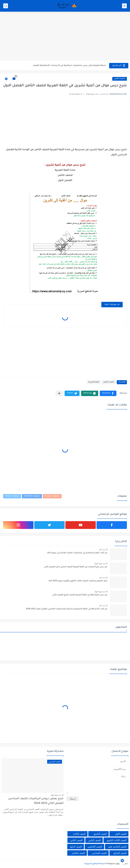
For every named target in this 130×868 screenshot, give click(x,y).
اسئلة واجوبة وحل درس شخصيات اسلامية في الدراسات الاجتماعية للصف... (69, 65)
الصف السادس (99, 853)
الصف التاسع (100, 834)
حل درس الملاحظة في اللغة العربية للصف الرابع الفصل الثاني (80, 595)
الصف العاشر (78, 853)
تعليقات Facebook (32, 496)
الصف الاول (121, 834)
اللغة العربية (94, 382)
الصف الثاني (76, 840)
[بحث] (6, 6)
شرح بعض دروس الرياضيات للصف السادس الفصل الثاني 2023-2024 (36, 801)
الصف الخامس (95, 847)
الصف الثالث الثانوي (116, 840)
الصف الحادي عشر (117, 847)
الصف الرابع (76, 847)
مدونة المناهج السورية (95, 864)
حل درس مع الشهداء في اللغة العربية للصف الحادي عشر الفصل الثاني (76, 567)
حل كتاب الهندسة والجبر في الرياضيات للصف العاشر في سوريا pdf (77, 553)
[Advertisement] (65, 37)
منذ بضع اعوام (100, 564)
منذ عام (102, 549)
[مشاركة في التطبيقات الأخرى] (59, 393)
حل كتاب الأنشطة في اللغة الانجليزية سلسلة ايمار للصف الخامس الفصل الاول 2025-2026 (67, 609)
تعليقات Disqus (12, 496)
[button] (108, 393)
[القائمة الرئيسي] (124, 6)
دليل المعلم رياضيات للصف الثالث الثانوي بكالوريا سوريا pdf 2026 (78, 581)
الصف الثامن (120, 79)
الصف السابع (120, 853)
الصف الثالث (79, 834)
